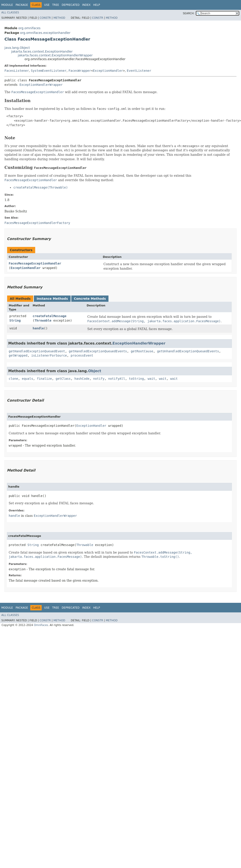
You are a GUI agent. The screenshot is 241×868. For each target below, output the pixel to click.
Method (59, 18)
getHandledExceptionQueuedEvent (37, 351)
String (15, 320)
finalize (44, 379)
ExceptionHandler (108, 71)
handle (38, 328)
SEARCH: (189, 13)
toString (136, 379)
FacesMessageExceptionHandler (35, 263)
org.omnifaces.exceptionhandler (45, 33)
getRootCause (142, 351)
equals (28, 379)
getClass (63, 379)
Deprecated (71, 5)
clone (13, 379)
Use (47, 5)
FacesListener (17, 71)
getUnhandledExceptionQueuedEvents (188, 351)
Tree (56, 5)
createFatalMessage (49, 316)
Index (86, 5)
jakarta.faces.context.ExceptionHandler (42, 51)
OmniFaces (41, 625)
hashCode (82, 379)
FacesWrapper (80, 71)
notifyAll (117, 379)
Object (95, 371)
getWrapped (18, 355)
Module (7, 5)
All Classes (10, 12)
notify (99, 379)
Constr (45, 18)
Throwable (43, 320)
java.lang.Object (17, 48)
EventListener (139, 71)
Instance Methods (52, 299)
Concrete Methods (90, 299)
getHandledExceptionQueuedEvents (98, 351)
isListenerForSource (49, 355)
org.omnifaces (29, 28)
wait (151, 379)
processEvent (82, 355)
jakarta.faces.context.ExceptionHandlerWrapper (55, 55)
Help (97, 5)
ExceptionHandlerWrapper (41, 85)
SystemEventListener (49, 71)
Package (22, 5)
